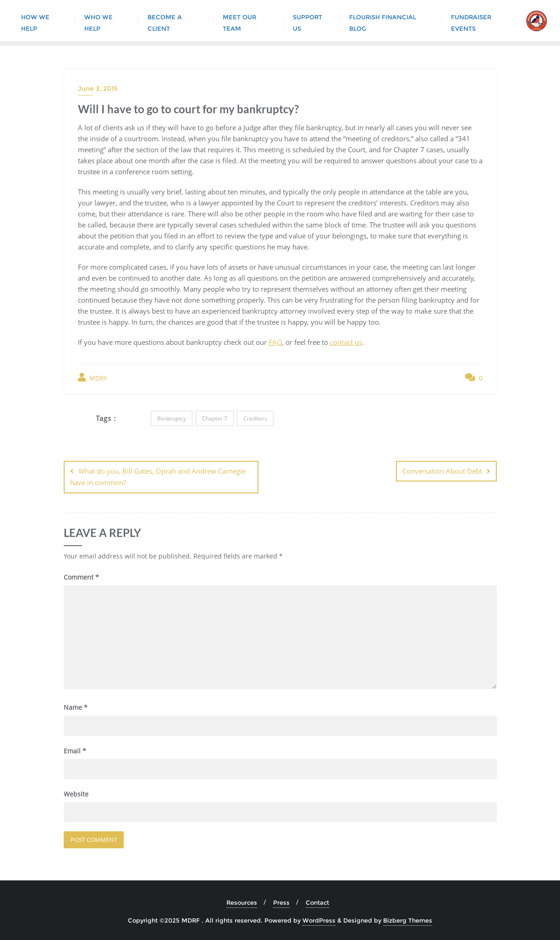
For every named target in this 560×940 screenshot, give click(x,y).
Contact (317, 902)
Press (281, 902)
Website (76, 794)
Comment (81, 577)
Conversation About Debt (442, 471)
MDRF (93, 378)
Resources (242, 902)
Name (76, 707)
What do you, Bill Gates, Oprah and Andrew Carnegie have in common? (158, 477)
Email (75, 750)
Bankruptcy (172, 418)
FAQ (275, 342)
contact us (346, 342)
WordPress (319, 920)
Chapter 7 (215, 418)
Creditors (255, 418)
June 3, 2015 (98, 88)
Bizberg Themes (408, 920)
